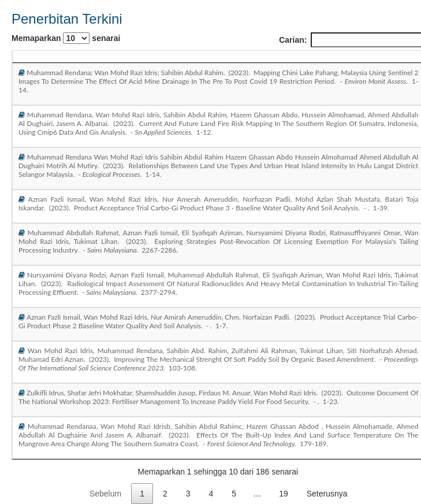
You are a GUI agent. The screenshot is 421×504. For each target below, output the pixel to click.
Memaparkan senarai (66, 38)
